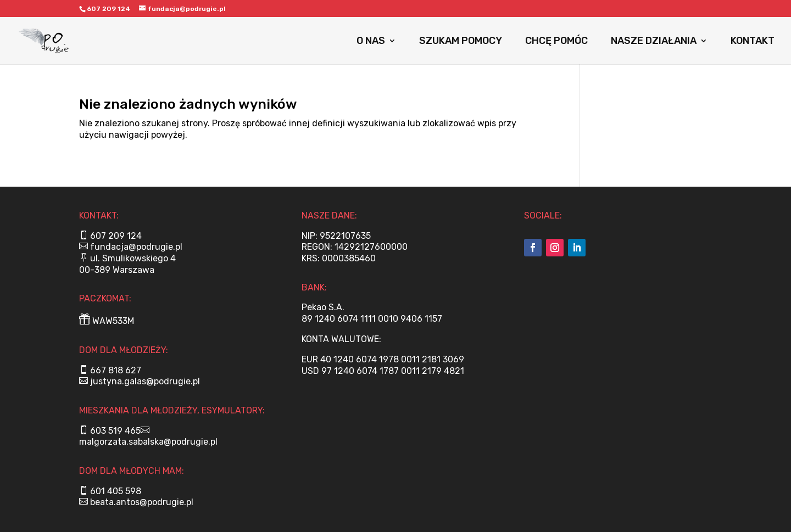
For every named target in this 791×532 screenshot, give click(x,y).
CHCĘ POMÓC (556, 42)
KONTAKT (753, 42)
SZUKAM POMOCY (461, 42)
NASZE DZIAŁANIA (654, 42)
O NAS (371, 42)
